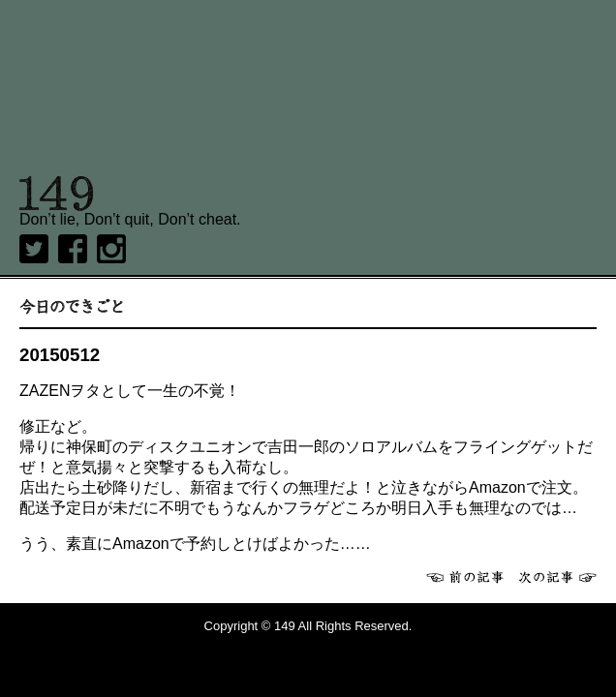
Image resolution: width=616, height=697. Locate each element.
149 (57, 194)
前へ (465, 577)
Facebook (73, 249)
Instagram (111, 249)
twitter (34, 249)
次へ (558, 577)
